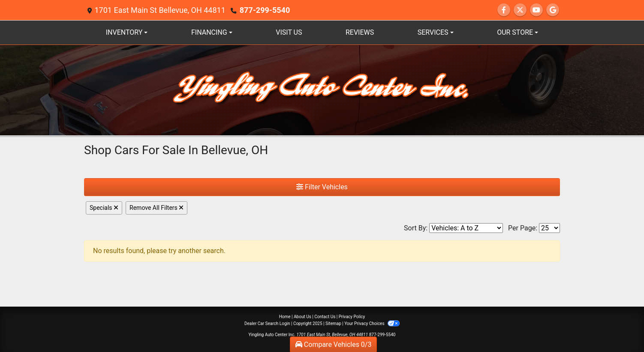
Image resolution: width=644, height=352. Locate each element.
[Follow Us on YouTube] (536, 10)
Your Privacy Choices (372, 324)
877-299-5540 (265, 10)
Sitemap (333, 324)
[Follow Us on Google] (553, 10)
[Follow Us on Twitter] (520, 10)
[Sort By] (466, 228)
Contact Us (325, 317)
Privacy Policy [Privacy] (352, 317)
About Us (302, 317)
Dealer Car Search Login (267, 324)
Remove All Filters (156, 208)
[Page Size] (549, 228)
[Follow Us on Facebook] (504, 10)
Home (285, 317)
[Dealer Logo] (322, 90)
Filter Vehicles (322, 187)
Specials (104, 208)
